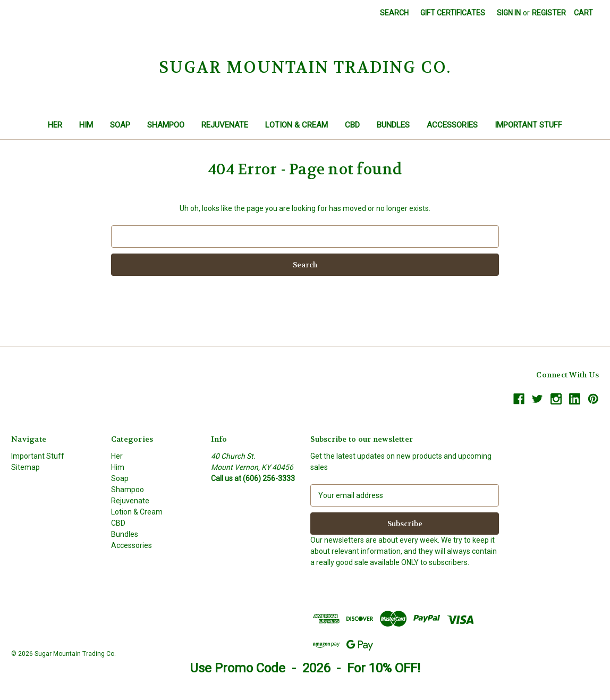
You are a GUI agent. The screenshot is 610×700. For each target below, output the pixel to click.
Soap (120, 125)
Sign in (509, 13)
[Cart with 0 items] (583, 13)
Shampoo (166, 125)
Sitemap (26, 467)
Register (549, 13)
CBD (352, 125)
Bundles (393, 125)
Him (86, 125)
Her (55, 125)
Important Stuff (528, 125)
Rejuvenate (225, 125)
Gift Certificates (453, 13)
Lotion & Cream (296, 125)
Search (394, 13)
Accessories (452, 125)
